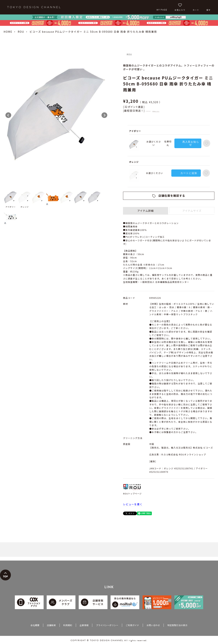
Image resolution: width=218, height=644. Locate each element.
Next (104, 115)
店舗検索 (51, 625)
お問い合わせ (153, 625)
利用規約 (68, 625)
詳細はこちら (156, 111)
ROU (21, 32)
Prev (8, 115)
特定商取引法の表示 (177, 625)
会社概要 (35, 625)
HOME (8, 32)
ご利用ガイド (132, 625)
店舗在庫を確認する (172, 196)
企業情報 (84, 625)
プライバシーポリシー (107, 625)
